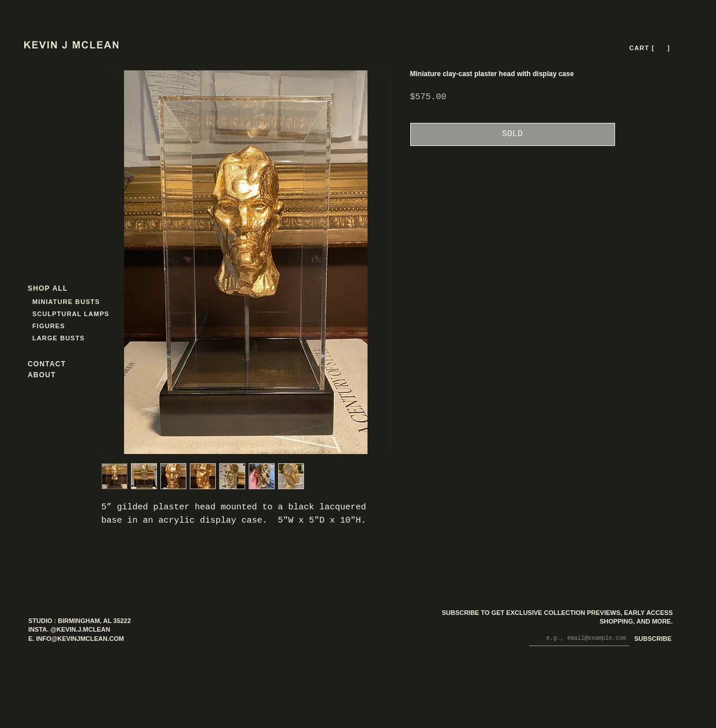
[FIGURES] (66, 326)
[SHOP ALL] (69, 289)
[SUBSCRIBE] (651, 639)
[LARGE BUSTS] (62, 338)
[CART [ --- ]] (651, 48)
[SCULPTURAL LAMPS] (72, 314)
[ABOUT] (57, 375)
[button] (661, 48)
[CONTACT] (57, 364)
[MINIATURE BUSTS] (110, 302)
